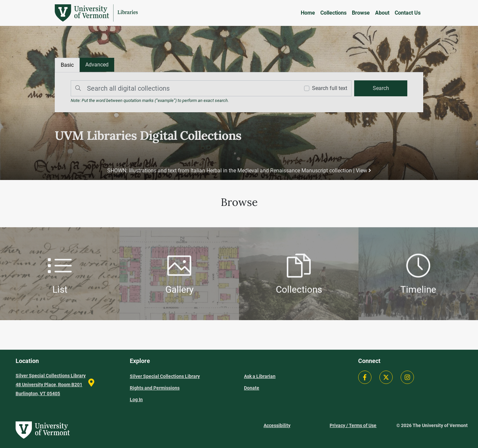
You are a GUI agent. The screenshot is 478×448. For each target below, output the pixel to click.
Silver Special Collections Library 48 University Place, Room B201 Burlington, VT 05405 (51, 385)
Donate (252, 388)
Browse (361, 13)
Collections (333, 13)
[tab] (97, 65)
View (363, 171)
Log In (136, 400)
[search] (381, 88)
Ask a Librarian (260, 376)
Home (308, 13)
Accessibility (277, 425)
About (382, 13)
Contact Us (408, 13)
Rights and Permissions (155, 388)
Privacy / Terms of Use (353, 425)
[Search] (184, 88)
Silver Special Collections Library (165, 376)
